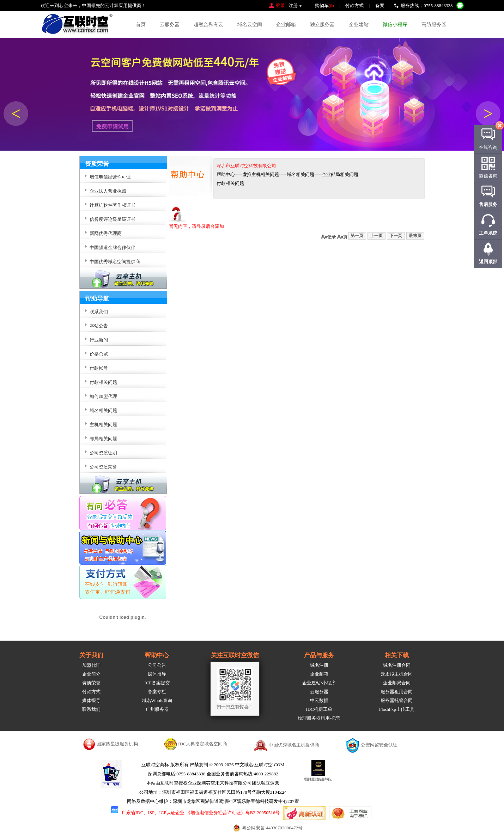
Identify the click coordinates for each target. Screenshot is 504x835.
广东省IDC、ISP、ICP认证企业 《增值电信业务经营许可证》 (184, 813)
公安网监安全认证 (379, 745)
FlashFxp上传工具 (397, 709)
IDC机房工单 (319, 709)
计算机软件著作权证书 (113, 205)
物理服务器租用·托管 (319, 718)
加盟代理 (91, 665)
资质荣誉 (91, 683)
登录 (280, 5)
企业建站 (359, 25)
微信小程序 (395, 25)
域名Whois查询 (157, 700)
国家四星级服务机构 (117, 744)
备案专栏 (157, 692)
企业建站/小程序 (319, 683)
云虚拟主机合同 (397, 674)
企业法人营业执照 (108, 191)
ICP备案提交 (157, 683)
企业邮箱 (286, 25)
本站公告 (99, 326)
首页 (141, 25)
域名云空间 (250, 25)
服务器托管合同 (397, 700)
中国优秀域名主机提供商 (294, 745)
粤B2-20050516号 (263, 813)
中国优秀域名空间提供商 (115, 262)
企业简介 (91, 674)
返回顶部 (488, 262)
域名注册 (319, 665)
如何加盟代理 (103, 396)
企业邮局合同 (397, 683)
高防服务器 (434, 25)
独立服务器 (322, 25)
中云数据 (319, 700)
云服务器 (170, 25)
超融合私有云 (208, 25)
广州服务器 (157, 709)
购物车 (324, 5)
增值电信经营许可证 (110, 177)
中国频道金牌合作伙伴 (113, 247)
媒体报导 (91, 700)
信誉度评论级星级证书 (113, 219)
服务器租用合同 (397, 692)
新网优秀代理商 (106, 233)
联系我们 (91, 709)
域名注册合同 (397, 665)
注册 (293, 5)
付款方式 (354, 5)
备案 (380, 5)
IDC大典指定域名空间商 (203, 744)
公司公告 (157, 665)
